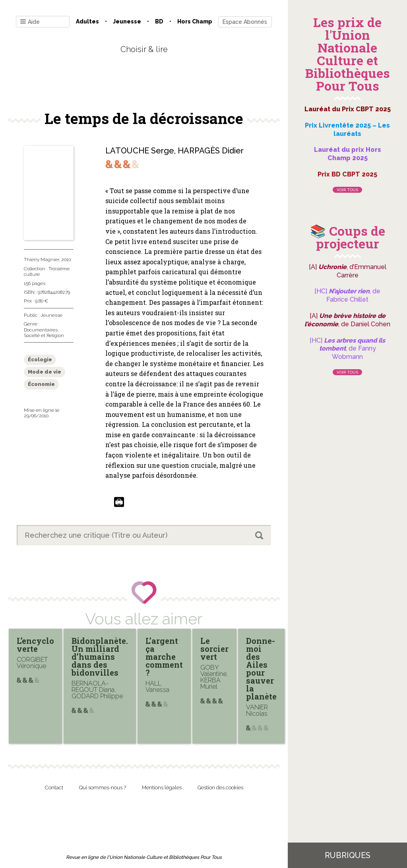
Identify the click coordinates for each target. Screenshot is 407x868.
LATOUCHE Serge (140, 151)
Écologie (40, 359)
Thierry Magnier (41, 260)
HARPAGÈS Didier (211, 151)
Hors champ (195, 21)
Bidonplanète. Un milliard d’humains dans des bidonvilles (100, 657)
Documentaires (41, 330)
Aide (30, 22)
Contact (54, 788)
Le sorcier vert (214, 649)
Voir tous (347, 190)
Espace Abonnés (245, 22)
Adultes (87, 21)
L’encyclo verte (35, 645)
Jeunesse (127, 21)
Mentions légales (162, 788)
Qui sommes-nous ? (103, 788)
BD (159, 21)
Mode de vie (45, 372)
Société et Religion (44, 335)
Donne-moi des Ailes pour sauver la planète (261, 668)
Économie (41, 384)
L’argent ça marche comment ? (164, 657)
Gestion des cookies (220, 788)
